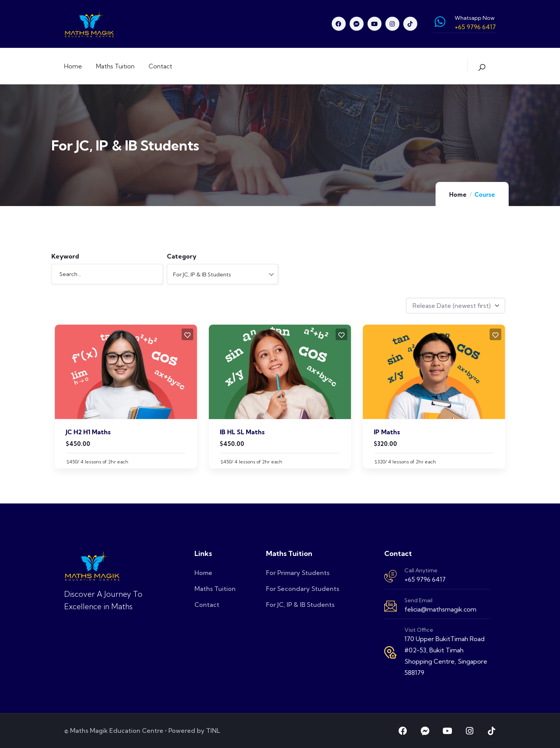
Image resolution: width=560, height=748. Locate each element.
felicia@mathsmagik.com (440, 609)
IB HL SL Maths (242, 432)
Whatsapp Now (475, 18)
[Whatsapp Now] (440, 22)
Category (182, 256)
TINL (213, 731)
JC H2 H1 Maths (88, 432)
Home (458, 195)
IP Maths (387, 432)
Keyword (65, 256)
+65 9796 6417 (425, 579)
